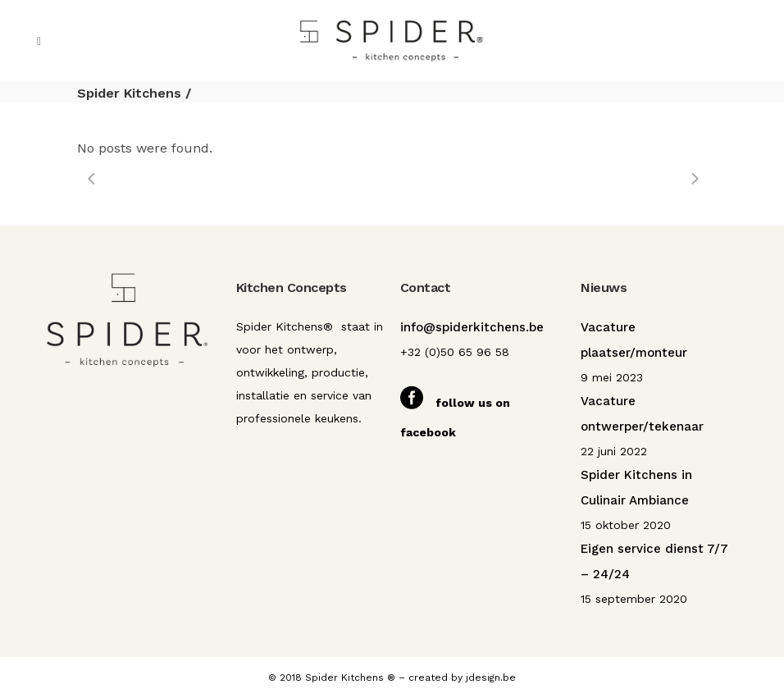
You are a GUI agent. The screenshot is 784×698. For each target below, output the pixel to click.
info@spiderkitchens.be (472, 327)
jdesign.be (491, 677)
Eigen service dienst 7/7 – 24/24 (654, 561)
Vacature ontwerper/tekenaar (642, 414)
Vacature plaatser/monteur (634, 340)
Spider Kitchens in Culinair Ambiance (636, 488)
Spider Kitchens (129, 93)
